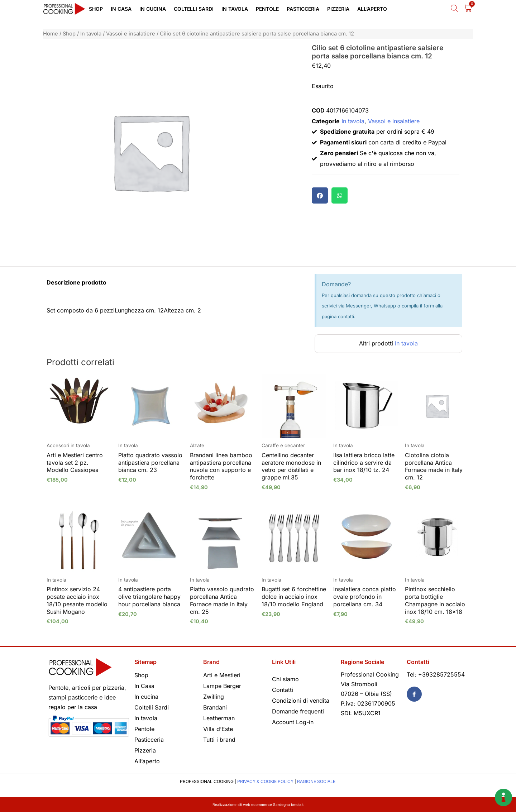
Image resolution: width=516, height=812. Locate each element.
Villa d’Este (218, 729)
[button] (320, 195)
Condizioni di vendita (301, 701)
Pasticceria (303, 9)
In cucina (153, 9)
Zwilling (214, 697)
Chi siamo (285, 679)
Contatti (283, 690)
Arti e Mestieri (222, 675)
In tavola (235, 9)
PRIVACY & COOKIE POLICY (265, 781)
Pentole (267, 9)
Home (51, 34)
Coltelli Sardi (194, 9)
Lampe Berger (222, 686)
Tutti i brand (219, 740)
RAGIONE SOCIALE (316, 781)
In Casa (121, 9)
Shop (96, 9)
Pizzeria (338, 9)
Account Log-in (293, 722)
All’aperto (372, 9)
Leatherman (219, 718)
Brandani (215, 707)
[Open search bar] (454, 8)
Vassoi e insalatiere (131, 34)
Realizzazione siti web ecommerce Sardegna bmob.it (258, 804)
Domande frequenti (298, 711)
